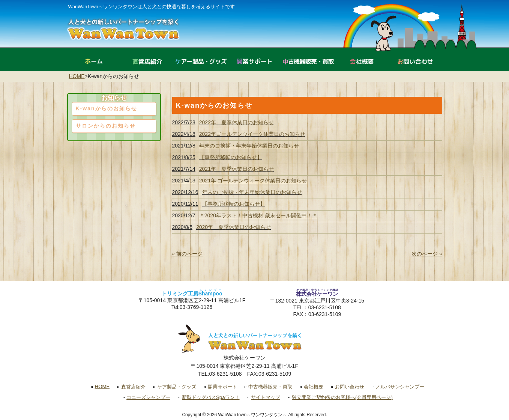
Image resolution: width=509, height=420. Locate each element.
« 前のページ (188, 254)
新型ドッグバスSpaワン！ (211, 397)
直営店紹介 (133, 387)
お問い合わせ (350, 387)
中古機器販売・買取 (270, 387)
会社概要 (314, 387)
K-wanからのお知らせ (107, 108)
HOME (77, 76)
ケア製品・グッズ (177, 387)
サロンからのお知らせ (106, 126)
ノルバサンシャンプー (400, 387)
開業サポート (222, 387)
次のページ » (427, 254)
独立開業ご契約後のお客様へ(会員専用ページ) (342, 397)
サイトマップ (266, 397)
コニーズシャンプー (148, 397)
